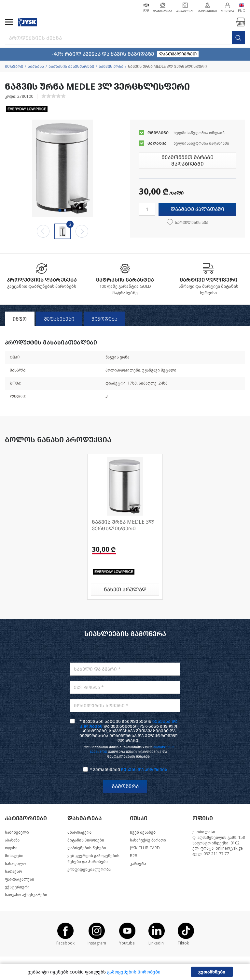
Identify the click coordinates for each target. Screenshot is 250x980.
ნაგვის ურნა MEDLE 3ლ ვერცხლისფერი (123, 525)
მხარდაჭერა (79, 832)
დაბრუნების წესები (87, 848)
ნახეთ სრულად (125, 589)
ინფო (20, 319)
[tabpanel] (62, 168)
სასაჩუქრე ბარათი (148, 840)
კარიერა (138, 864)
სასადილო (15, 864)
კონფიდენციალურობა (89, 870)
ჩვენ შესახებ (143, 832)
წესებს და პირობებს (144, 770)
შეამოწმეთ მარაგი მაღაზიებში (187, 161)
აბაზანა (36, 66)
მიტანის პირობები (86, 840)
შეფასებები (59, 319)
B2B (134, 856)
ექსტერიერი (17, 887)
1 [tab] (60, 210)
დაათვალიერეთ (178, 54)
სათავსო (13, 871)
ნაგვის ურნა (111, 66)
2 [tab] (65, 210)
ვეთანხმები (212, 972)
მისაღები (14, 856)
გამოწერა (125, 786)
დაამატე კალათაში (197, 209)
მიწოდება (104, 319)
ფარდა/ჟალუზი (20, 879)
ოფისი (11, 848)
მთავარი (14, 66)
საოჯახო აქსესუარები (26, 895)
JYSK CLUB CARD (145, 848)
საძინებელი (17, 832)
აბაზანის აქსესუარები (71, 66)
